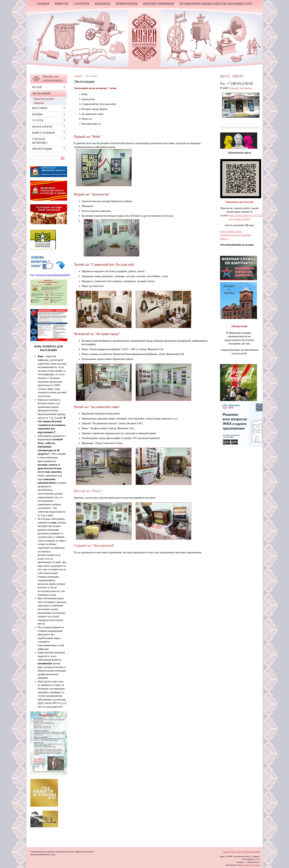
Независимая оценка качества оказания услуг (216, 4)
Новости (61, 4)
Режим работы (127, 4)
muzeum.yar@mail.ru (241, 88)
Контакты (102, 4)
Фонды (37, 114)
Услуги (38, 120)
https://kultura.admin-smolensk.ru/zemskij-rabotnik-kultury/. (236, 235)
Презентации (42, 149)
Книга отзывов (43, 133)
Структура (82, 4)
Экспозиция (41, 94)
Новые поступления (44, 99)
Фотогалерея (42, 127)
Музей (37, 87)
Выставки (40, 108)
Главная (43, 4)
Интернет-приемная (159, 4)
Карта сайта (236, 852)
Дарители (39, 103)
